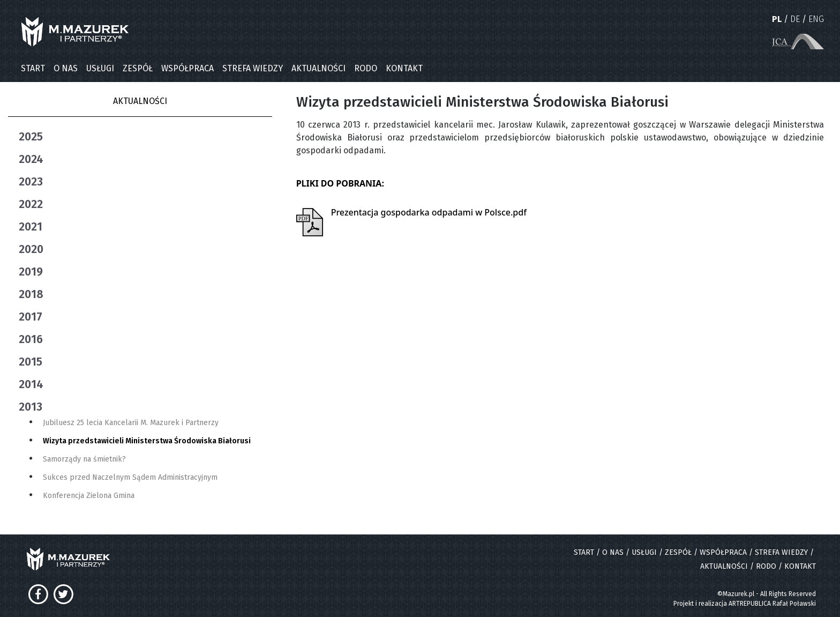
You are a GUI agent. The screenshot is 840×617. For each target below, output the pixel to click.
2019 (31, 272)
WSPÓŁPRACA (187, 68)
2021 (31, 227)
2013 (31, 407)
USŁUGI (100, 68)
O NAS (66, 68)
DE (795, 19)
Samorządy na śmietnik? (84, 459)
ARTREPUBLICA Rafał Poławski (772, 604)
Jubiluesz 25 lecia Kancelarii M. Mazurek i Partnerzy (131, 423)
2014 (31, 384)
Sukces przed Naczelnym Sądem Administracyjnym (130, 477)
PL (777, 19)
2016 (31, 339)
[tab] (145, 137)
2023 (31, 182)
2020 (31, 249)
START (33, 68)
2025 (31, 137)
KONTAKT (404, 68)
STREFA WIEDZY (253, 68)
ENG (816, 19)
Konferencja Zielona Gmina (89, 496)
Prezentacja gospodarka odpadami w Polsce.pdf (429, 212)
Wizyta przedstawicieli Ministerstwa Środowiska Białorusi (147, 441)
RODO (366, 68)
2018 (31, 294)
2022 (31, 204)
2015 (31, 362)
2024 (31, 159)
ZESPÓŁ (138, 68)
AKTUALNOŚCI (318, 68)
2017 (31, 317)
